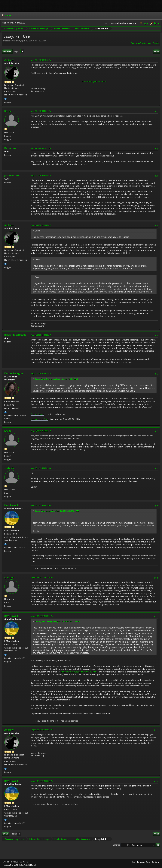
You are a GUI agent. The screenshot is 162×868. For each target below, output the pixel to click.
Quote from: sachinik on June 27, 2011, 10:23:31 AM (57, 511)
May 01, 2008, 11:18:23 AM (41, 335)
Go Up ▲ (155, 862)
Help (133, 862)
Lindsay (9, 577)
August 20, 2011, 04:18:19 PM (42, 730)
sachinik (9, 468)
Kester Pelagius (14, 373)
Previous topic (138, 43)
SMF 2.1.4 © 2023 (10, 862)
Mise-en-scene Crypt (39, 419)
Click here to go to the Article (94, 82)
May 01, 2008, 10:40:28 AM (41, 225)
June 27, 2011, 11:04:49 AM (41, 505)
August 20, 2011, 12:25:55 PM (42, 616)
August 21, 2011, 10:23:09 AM (42, 781)
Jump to (116, 845)
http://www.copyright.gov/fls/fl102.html (79, 672)
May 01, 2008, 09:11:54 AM (41, 175)
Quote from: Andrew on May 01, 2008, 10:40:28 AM (56, 379)
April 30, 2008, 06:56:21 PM (41, 111)
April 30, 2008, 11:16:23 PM (41, 148)
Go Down (7, 51)
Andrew (9, 60)
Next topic (153, 43)
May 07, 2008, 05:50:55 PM (41, 431)
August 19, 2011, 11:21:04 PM (42, 577)
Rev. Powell (11, 505)
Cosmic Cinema (37, 414)
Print (156, 51)
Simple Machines (23, 862)
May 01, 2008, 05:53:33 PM (41, 373)
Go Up (6, 834)
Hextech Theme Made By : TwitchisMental (19, 865)
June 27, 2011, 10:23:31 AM (41, 468)
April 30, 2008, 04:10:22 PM (41, 60)
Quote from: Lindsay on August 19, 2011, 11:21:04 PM (57, 622)
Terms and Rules (144, 862)
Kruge (8, 111)
